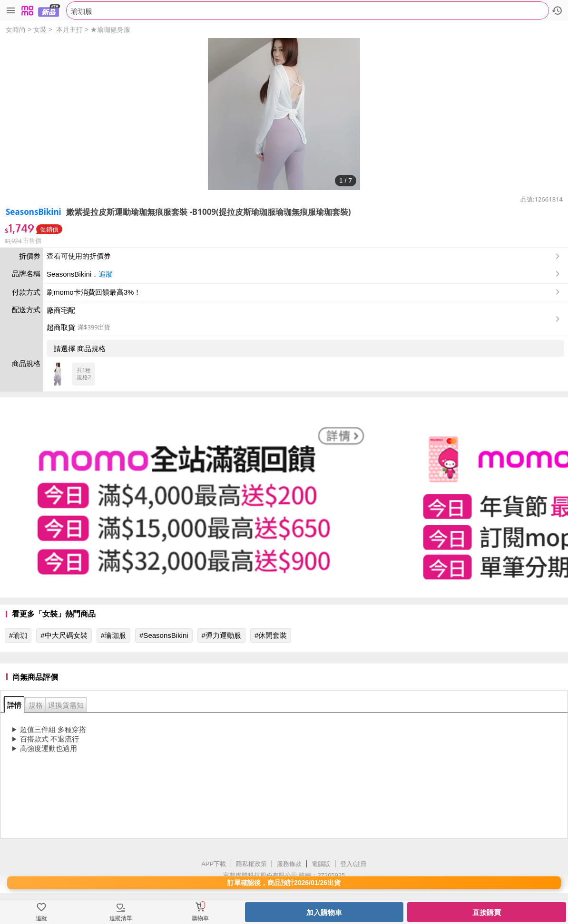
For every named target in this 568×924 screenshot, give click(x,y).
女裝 (40, 29)
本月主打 (69, 29)
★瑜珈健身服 (110, 29)
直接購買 (487, 912)
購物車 (200, 918)
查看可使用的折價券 (304, 256)
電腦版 (321, 864)
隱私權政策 (251, 864)
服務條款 (289, 864)
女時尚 (16, 29)
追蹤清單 (121, 918)
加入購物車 (324, 912)
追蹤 (106, 274)
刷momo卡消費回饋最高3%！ (94, 292)
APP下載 (214, 864)
